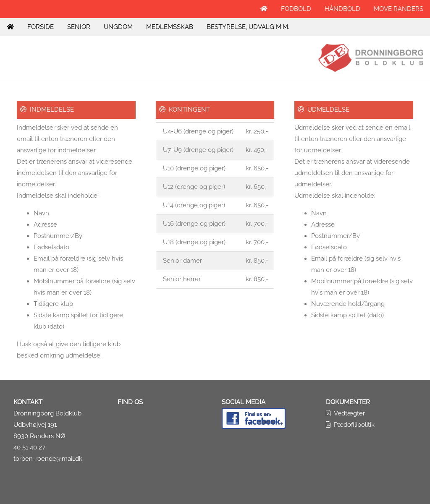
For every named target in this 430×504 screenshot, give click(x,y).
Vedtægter (349, 413)
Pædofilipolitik (354, 425)
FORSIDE (41, 27)
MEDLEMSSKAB (170, 27)
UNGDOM (118, 27)
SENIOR (79, 27)
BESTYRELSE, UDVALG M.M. (248, 27)
